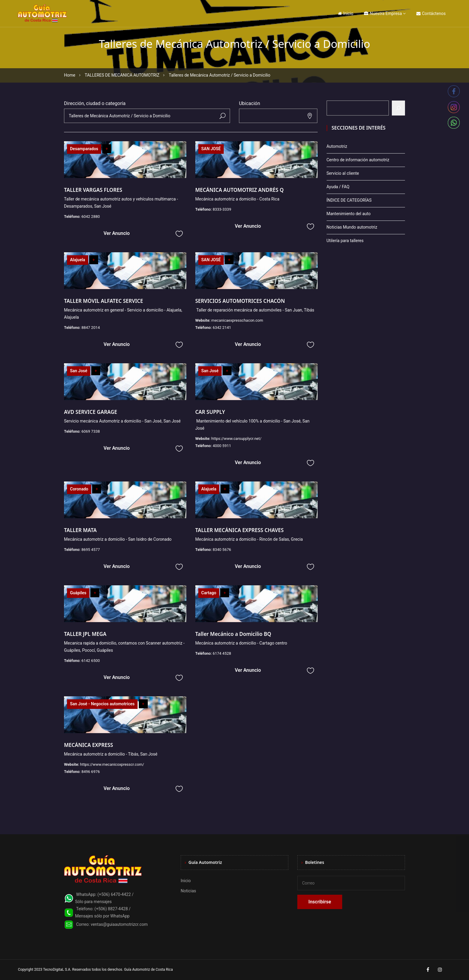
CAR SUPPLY (210, 412)
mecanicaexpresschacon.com (237, 320)
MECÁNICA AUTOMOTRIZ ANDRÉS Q (240, 190)
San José (79, 371)
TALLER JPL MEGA (85, 634)
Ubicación (250, 103)
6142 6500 (91, 661)
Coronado (79, 489)
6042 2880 (91, 216)
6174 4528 (222, 653)
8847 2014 (91, 328)
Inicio (346, 13)
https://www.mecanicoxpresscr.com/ (112, 764)
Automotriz (337, 146)
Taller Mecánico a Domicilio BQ (233, 634)
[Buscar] (398, 108)
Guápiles (78, 593)
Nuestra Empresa (383, 13)
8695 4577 (91, 550)
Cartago (209, 593)
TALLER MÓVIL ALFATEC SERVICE (103, 301)
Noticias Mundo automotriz (352, 227)
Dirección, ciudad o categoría (95, 103)
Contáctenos (431, 13)
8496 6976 (91, 772)
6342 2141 (222, 328)
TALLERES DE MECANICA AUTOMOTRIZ (122, 75)
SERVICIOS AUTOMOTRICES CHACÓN (240, 301)
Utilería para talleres (345, 241)
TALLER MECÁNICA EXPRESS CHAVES (240, 530)
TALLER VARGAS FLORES (93, 190)
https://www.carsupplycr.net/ (236, 439)
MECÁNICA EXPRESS (89, 745)
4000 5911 (222, 446)
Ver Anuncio (117, 233)
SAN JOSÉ (211, 149)
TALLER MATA (80, 530)
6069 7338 (91, 431)
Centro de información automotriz (358, 160)
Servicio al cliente (343, 173)
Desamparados (84, 149)
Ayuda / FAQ (338, 187)
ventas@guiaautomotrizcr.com (119, 924)
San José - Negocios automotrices (102, 704)
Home (70, 75)
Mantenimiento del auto (349, 214)
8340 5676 (222, 550)
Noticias (188, 891)
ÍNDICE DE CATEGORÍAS (349, 200)
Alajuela (78, 260)
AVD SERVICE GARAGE (90, 412)
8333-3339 (222, 209)
